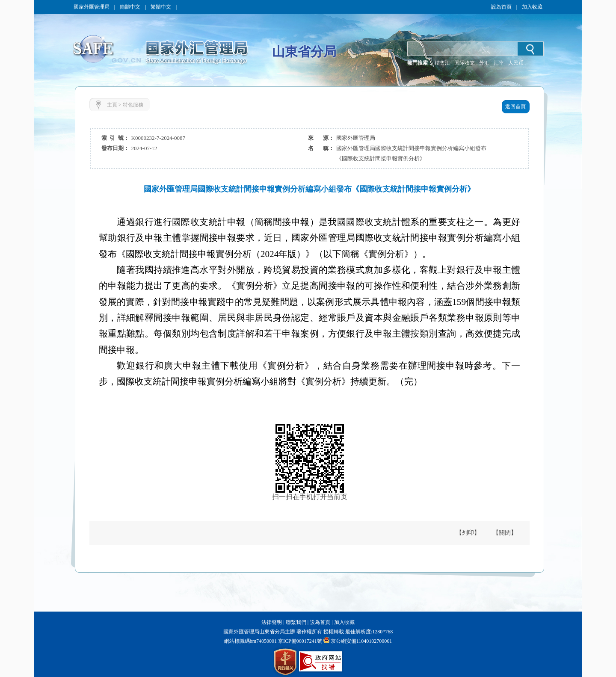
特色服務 (133, 105)
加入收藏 (532, 7)
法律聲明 (272, 622)
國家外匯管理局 (92, 7)
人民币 (516, 63)
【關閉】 (505, 533)
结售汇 (442, 63)
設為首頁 (501, 7)
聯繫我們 (296, 622)
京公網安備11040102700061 (361, 641)
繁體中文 (161, 7)
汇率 (499, 63)
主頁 (112, 105)
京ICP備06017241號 (299, 641)
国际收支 (465, 63)
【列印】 (468, 533)
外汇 (484, 63)
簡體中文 (130, 7)
